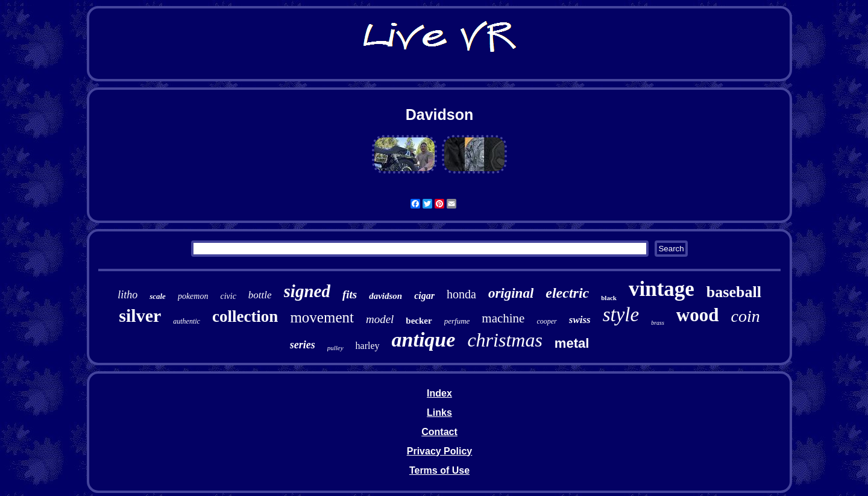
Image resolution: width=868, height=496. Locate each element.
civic (228, 296)
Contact (439, 432)
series (303, 345)
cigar (424, 296)
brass (658, 323)
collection (245, 316)
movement (322, 317)
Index (439, 393)
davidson (385, 296)
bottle (260, 295)
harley (368, 346)
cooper (546, 321)
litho (127, 295)
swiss (580, 320)
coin (746, 316)
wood (698, 315)
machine (503, 318)
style (621, 315)
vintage (662, 289)
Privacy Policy (440, 451)
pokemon (193, 296)
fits (350, 294)
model (380, 319)
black (609, 298)
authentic (187, 321)
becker (419, 321)
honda (461, 294)
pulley (335, 348)
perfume (457, 321)
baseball (734, 292)
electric (567, 293)
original (511, 293)
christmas (505, 340)
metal (572, 343)
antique (424, 340)
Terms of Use (439, 470)
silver (140, 315)
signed (307, 291)
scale (158, 296)
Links (439, 413)
